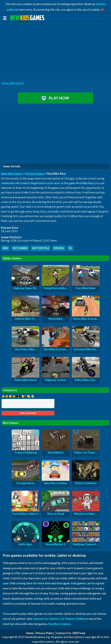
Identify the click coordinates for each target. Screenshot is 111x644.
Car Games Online (72, 619)
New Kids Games (12, 173)
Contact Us (64, 633)
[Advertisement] (55, 51)
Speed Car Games (46, 619)
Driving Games (35, 173)
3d (70, 248)
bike (5, 248)
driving (59, 248)
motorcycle (41, 248)
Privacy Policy (45, 633)
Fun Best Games (60, 624)
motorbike (20, 248)
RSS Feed (79, 633)
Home (30, 633)
